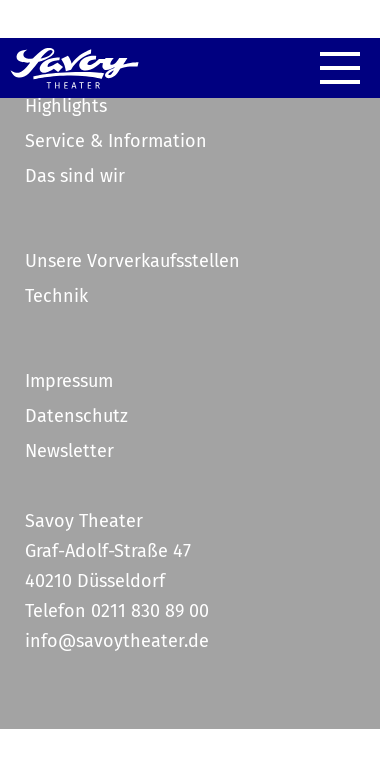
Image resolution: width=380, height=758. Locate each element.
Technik (56, 296)
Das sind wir (75, 176)
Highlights (66, 106)
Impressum (69, 381)
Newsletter (69, 451)
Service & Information (116, 141)
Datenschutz (76, 416)
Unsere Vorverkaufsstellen (132, 261)
